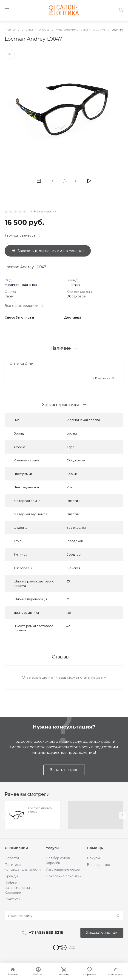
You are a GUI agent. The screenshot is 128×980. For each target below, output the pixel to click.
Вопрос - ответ (99, 865)
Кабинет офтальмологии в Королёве (19, 888)
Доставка (73, 318)
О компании (16, 848)
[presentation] (5, 815)
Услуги (52, 848)
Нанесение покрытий (64, 876)
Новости (12, 858)
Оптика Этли (22, 363)
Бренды (11, 876)
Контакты (12, 899)
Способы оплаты (19, 318)
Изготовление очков (63, 870)
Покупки (94, 858)
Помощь (95, 848)
